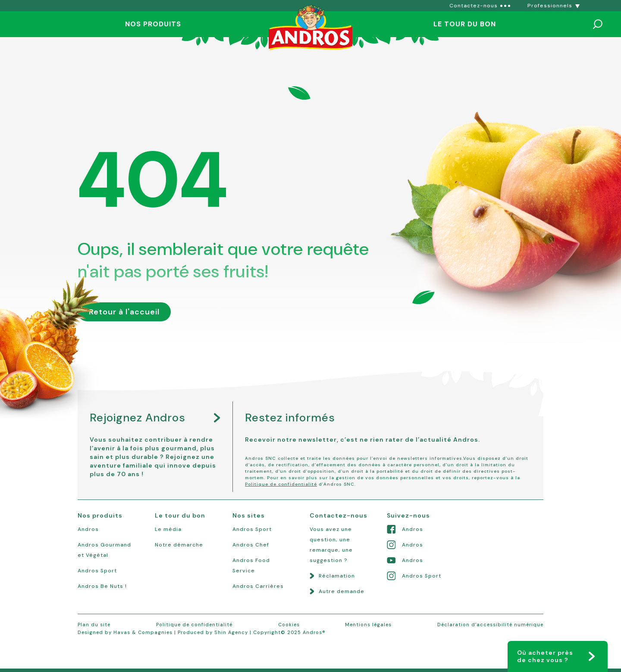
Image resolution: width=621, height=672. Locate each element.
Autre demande (342, 591)
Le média (168, 529)
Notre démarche (179, 545)
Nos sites (249, 515)
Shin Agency (231, 632)
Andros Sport (97, 571)
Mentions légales (368, 625)
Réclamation (337, 576)
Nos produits (153, 24)
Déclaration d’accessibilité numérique (490, 625)
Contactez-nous (339, 515)
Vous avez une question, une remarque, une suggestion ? (331, 545)
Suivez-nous (408, 515)
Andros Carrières (258, 586)
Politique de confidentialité (281, 484)
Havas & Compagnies (143, 632)
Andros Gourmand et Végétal (104, 550)
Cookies (289, 625)
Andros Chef (251, 545)
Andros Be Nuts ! (102, 586)
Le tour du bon (465, 24)
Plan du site (94, 625)
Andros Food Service (251, 565)
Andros (88, 529)
